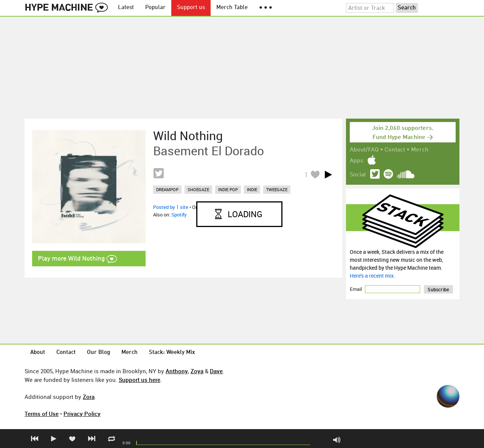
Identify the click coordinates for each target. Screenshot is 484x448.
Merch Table (232, 8)
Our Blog (99, 353)
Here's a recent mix (372, 276)
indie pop (228, 189)
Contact (395, 150)
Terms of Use (42, 414)
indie (252, 189)
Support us (191, 8)
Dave (216, 371)
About (38, 353)
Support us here (140, 380)
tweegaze (277, 189)
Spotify (179, 215)
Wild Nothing (188, 136)
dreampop (167, 189)
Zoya (197, 371)
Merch (420, 150)
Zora (89, 397)
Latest (126, 8)
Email (356, 289)
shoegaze (198, 189)
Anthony (177, 371)
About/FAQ (364, 150)
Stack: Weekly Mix (172, 353)
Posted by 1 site (171, 207)
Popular (155, 8)
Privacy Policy (82, 414)
